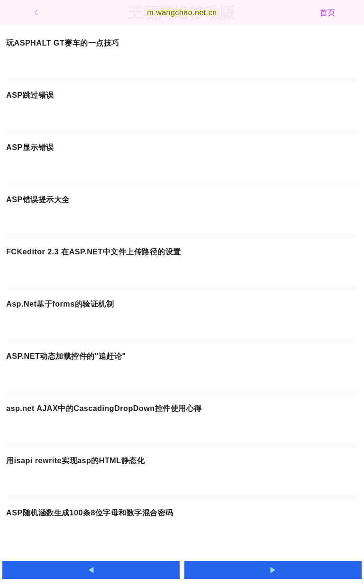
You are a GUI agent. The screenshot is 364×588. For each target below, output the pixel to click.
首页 (328, 13)
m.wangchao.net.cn (182, 13)
